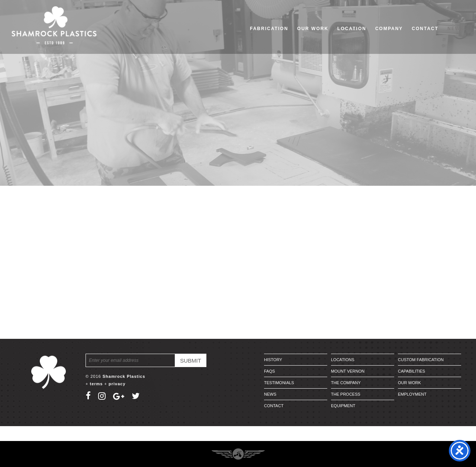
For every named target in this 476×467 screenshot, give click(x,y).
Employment (412, 394)
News (456, 29)
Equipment (343, 406)
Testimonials (279, 383)
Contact (425, 29)
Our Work (313, 29)
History (273, 360)
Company (389, 29)
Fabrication (269, 29)
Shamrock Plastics (124, 376)
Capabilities (411, 371)
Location (352, 29)
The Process (346, 394)
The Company (346, 383)
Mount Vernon (348, 371)
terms (96, 384)
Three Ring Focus (238, 454)
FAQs (269, 371)
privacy (117, 384)
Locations (343, 360)
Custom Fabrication (421, 360)
